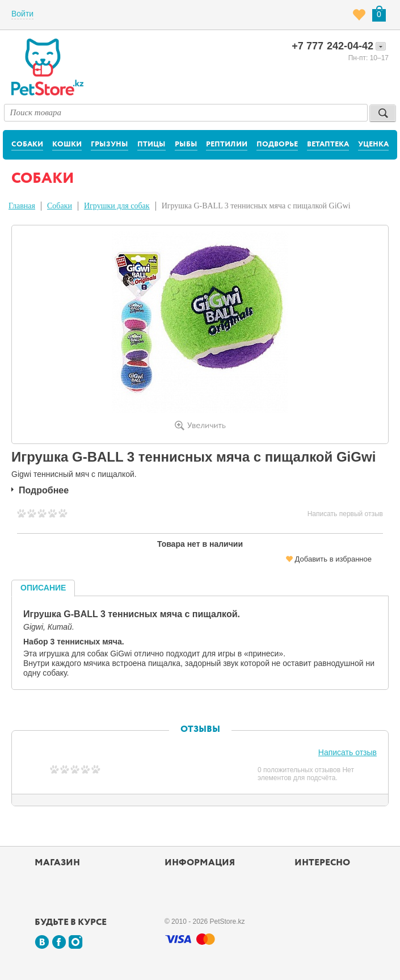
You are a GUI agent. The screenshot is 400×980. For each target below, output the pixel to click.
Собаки (27, 145)
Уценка (373, 145)
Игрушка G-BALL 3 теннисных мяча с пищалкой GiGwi (256, 206)
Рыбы (186, 145)
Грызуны (110, 145)
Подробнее (44, 490)
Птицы (151, 145)
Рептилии (227, 145)
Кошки (67, 145)
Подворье (277, 145)
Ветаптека (328, 145)
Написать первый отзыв (345, 514)
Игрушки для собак (117, 206)
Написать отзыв (348, 752)
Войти (22, 14)
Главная (22, 206)
